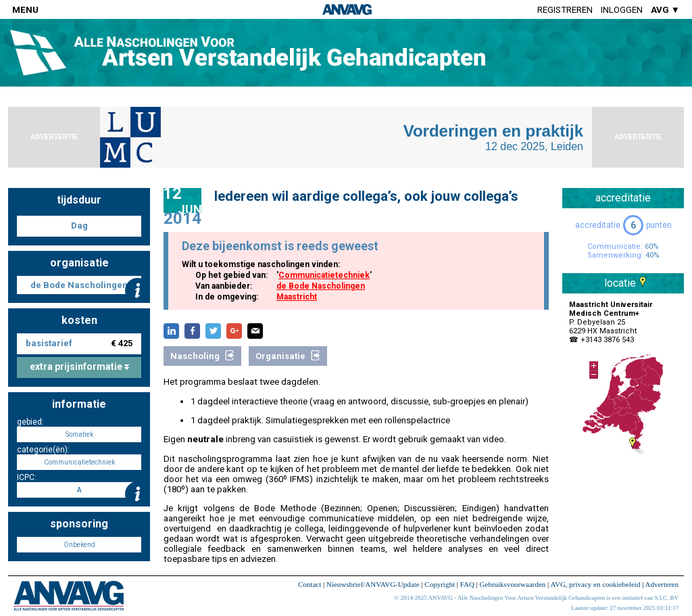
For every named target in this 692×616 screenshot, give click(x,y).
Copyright (440, 584)
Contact (310, 584)
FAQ (467, 584)
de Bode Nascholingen (321, 286)
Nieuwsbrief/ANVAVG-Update (373, 584)
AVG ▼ (665, 10)
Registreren (565, 10)
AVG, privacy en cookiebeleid (595, 584)
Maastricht (297, 297)
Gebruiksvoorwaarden (513, 584)
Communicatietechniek (324, 275)
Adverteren (662, 584)
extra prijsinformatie (79, 366)
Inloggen (622, 10)
